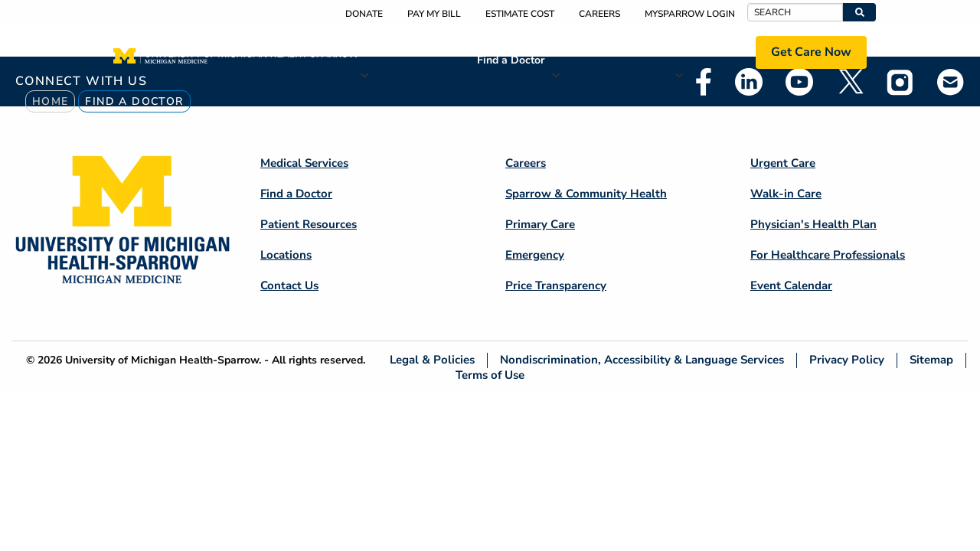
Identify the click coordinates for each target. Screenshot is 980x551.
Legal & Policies (432, 360)
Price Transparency (556, 285)
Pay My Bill (434, 14)
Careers (599, 14)
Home (51, 101)
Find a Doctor (511, 60)
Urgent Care (783, 163)
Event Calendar (791, 285)
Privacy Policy (847, 360)
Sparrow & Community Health (586, 194)
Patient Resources (610, 52)
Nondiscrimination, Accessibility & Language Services (642, 360)
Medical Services (415, 52)
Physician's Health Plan (813, 224)
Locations (712, 52)
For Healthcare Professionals (828, 255)
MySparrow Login (690, 14)
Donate (364, 14)
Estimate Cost (520, 14)
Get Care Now (811, 52)
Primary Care (540, 224)
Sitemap (931, 360)
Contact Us (289, 285)
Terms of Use (490, 375)
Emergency (535, 255)
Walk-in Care (786, 194)
